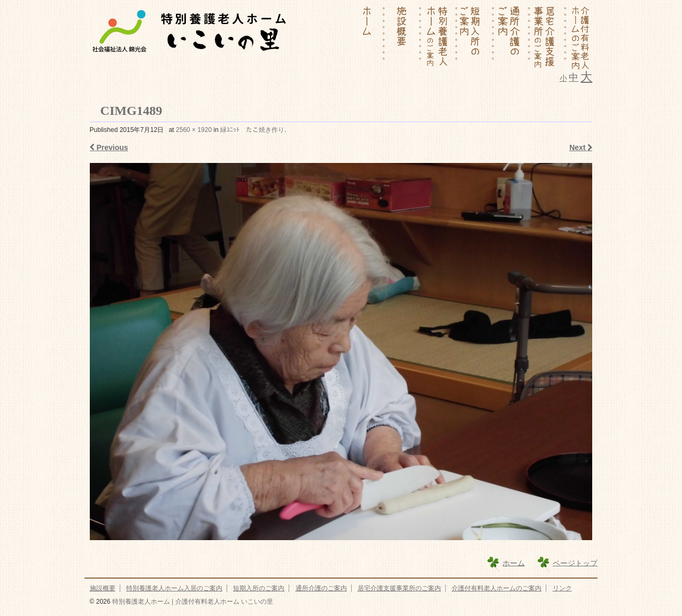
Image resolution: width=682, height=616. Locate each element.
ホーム (514, 563)
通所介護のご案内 (321, 588)
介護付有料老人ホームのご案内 (497, 588)
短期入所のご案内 (259, 588)
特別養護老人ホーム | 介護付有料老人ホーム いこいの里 (191, 602)
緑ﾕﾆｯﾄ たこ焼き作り (252, 130)
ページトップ (575, 563)
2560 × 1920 (194, 130)
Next (581, 147)
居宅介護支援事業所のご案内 (399, 588)
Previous (109, 147)
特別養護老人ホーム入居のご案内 (174, 588)
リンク (562, 588)
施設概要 (103, 588)
